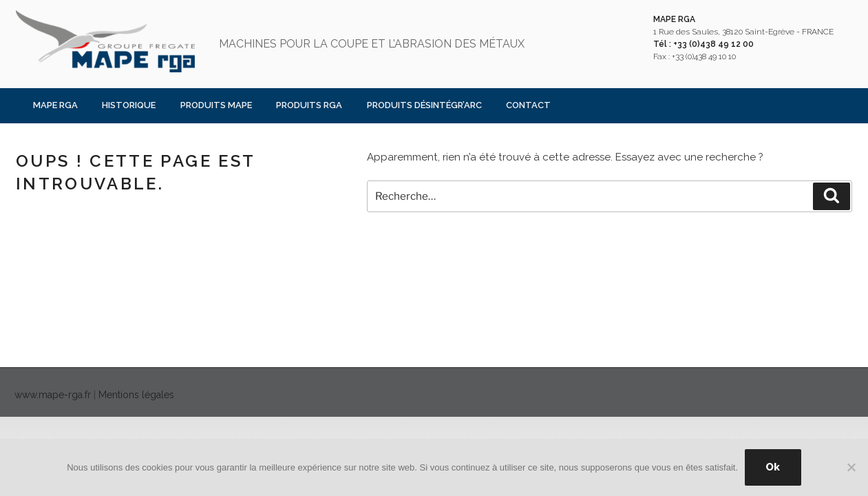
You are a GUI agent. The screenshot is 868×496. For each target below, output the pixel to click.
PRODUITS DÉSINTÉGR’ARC (424, 105)
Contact (528, 105)
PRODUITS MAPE (216, 105)
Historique (129, 105)
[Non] (851, 467)
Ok (773, 467)
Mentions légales (136, 395)
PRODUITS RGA (309, 105)
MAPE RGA (55, 105)
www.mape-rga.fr (53, 395)
